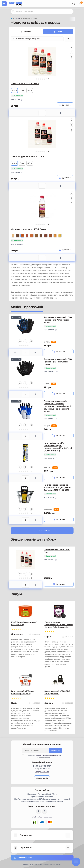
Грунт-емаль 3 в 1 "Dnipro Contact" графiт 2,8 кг (23, 692)
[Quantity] (25, 352)
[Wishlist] (72, 52)
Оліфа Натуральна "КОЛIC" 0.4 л (27, 156)
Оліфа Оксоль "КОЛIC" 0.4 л (25, 84)
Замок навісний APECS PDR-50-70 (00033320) (58, 692)
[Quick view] (72, 47)
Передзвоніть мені (42, 772)
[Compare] (72, 57)
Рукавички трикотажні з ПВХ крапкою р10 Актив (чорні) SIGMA (58, 320)
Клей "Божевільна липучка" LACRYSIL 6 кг (24, 623)
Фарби (17, 18)
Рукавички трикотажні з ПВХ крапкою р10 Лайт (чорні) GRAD (58, 362)
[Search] (13, 11)
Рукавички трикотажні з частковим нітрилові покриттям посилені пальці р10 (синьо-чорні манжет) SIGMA (57, 406)
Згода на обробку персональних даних (47, 755)
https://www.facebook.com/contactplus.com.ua (39, 811)
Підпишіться (55, 750)
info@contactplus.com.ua (42, 817)
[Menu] (4, 4)
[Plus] (61, 113)
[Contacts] (73, 4)
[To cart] (65, 105)
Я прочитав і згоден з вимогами (43, 756)
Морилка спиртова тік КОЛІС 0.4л (28, 229)
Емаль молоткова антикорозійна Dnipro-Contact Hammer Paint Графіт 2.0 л (59, 625)
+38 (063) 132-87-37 (43, 766)
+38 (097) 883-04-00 (43, 769)
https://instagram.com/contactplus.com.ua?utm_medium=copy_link (45, 811)
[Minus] (24, 113)
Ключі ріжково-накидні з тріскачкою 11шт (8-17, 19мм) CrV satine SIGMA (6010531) (57, 487)
